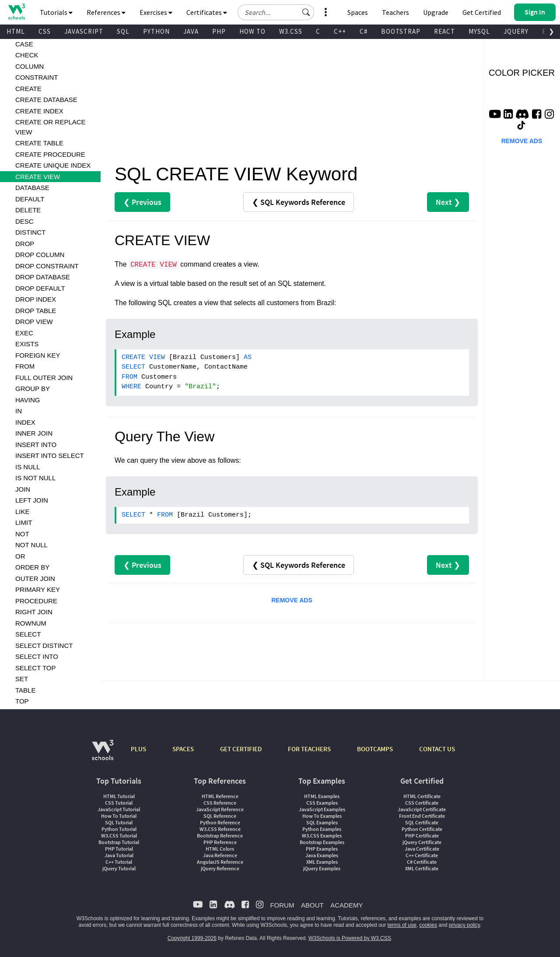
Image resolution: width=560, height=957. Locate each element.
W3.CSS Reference (220, 829)
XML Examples (322, 862)
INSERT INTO (36, 445)
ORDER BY (32, 567)
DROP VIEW (34, 322)
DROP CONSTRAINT (47, 266)
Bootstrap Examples (322, 842)
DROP (25, 244)
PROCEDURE (36, 601)
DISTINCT (30, 232)
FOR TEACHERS (309, 749)
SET (22, 679)
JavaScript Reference (220, 809)
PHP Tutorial (119, 849)
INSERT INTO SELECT (50, 456)
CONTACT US (437, 749)
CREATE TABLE (39, 143)
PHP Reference (220, 842)
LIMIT (24, 522)
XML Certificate (422, 868)
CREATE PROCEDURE (50, 154)
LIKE (23, 512)
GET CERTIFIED (241, 749)
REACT (444, 31)
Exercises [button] (156, 12)
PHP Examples (322, 849)
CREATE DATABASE (46, 100)
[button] (306, 12)
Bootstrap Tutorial (119, 842)
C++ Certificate (422, 855)
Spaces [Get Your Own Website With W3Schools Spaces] (358, 12)
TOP (22, 701)
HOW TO (252, 31)
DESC (24, 221)
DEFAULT (30, 199)
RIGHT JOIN (34, 612)
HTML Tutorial (119, 796)
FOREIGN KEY (38, 355)
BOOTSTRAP (401, 31)
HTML (16, 31)
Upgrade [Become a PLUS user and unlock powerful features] (436, 12)
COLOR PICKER (522, 73)
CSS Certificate (422, 803)
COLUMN (30, 66)
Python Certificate (422, 829)
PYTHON (156, 31)
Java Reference (220, 855)
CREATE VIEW (38, 177)
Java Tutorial (119, 855)
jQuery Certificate (422, 842)
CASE (24, 44)
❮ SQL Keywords (299, 202)
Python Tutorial (119, 829)
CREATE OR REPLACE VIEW (51, 127)
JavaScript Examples (322, 809)
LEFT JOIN (32, 500)
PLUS (138, 749)
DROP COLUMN (40, 255)
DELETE (28, 210)
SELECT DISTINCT (44, 646)
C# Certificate (422, 862)
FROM (25, 366)
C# (364, 31)
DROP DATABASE (43, 277)
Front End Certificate (422, 816)
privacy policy (464, 925)
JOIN (23, 489)
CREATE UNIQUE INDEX (53, 165)
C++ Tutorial (119, 862)
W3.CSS (291, 31)
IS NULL (28, 467)
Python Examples (322, 829)
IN (19, 411)
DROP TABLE (36, 311)
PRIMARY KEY (38, 589)
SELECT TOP (36, 668)
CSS (45, 31)
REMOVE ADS (292, 600)
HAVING (28, 400)
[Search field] (276, 12)
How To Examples (322, 816)
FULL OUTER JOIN (44, 378)
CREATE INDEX (39, 111)
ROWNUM (31, 623)
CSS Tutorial (119, 803)
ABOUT (312, 905)
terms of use (402, 925)
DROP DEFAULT (40, 288)
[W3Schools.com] (103, 755)
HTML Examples (322, 796)
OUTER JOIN (35, 579)
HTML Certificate (422, 796)
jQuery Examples (322, 868)
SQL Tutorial (119, 822)
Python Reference (220, 822)
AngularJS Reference (220, 862)
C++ (340, 31)
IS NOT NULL (35, 478)
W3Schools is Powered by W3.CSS (350, 938)
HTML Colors (220, 849)
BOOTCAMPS (375, 749)
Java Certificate (422, 849)
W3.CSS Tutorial (119, 836)
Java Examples (322, 855)
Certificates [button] (207, 12)
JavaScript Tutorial (119, 809)
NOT (22, 534)
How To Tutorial (119, 816)
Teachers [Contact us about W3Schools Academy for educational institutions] (395, 12)
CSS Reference (220, 803)
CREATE (28, 89)
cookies (428, 925)
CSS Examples (322, 803)
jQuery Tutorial (119, 868)
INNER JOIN (34, 433)
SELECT (28, 634)
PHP (219, 31)
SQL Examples (322, 822)
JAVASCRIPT (84, 31)
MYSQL (479, 31)
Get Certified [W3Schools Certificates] (482, 12)
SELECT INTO (37, 656)
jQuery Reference (220, 868)
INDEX (25, 422)
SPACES (183, 749)
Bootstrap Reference (220, 836)
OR (20, 556)
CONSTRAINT (37, 77)
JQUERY (516, 31)
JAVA (191, 31)
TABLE (25, 690)
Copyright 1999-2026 (192, 938)
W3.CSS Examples (322, 836)
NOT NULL (31, 545)
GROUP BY (33, 389)
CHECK (27, 55)
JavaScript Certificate (422, 809)
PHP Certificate (422, 836)
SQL (123, 31)
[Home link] (16, 12)
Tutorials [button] (56, 12)
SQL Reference (220, 816)
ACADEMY (346, 905)
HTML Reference (220, 796)
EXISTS (27, 344)
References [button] (106, 12)
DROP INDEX (36, 299)
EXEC (24, 333)
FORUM (282, 905)
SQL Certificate (422, 822)
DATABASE (32, 188)
